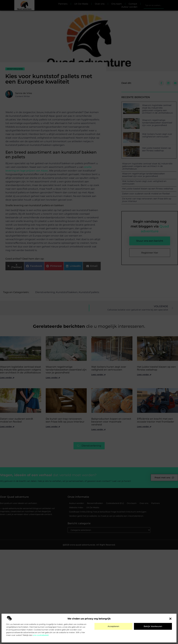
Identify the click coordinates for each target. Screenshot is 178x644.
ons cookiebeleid (41, 635)
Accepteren (113, 626)
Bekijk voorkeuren (153, 626)
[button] (170, 619)
